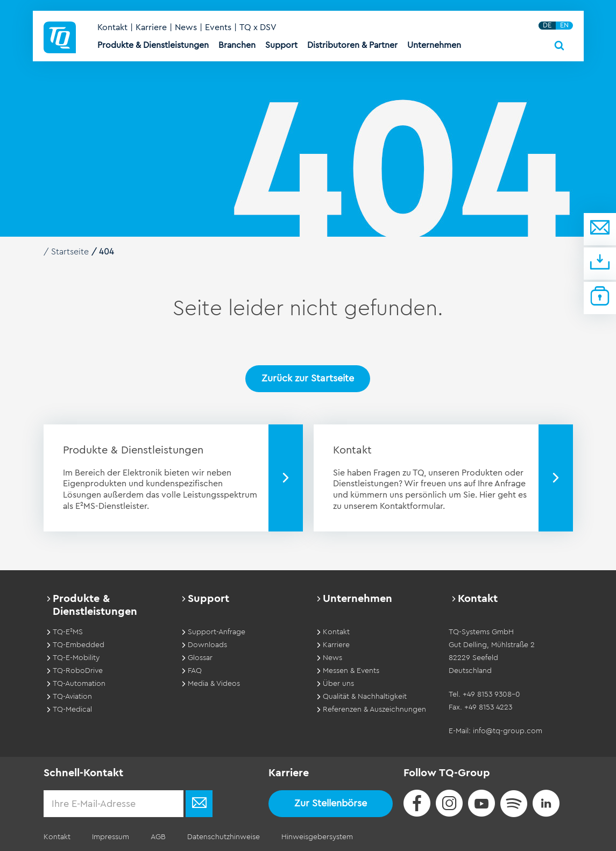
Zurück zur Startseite (308, 378)
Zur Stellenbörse (331, 803)
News (186, 27)
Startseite (70, 252)
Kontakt (112, 27)
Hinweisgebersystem (317, 837)
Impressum (111, 837)
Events (218, 27)
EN (564, 25)
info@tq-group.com (508, 731)
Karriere (151, 27)
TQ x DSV (258, 27)
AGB (158, 837)
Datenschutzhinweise (224, 837)
